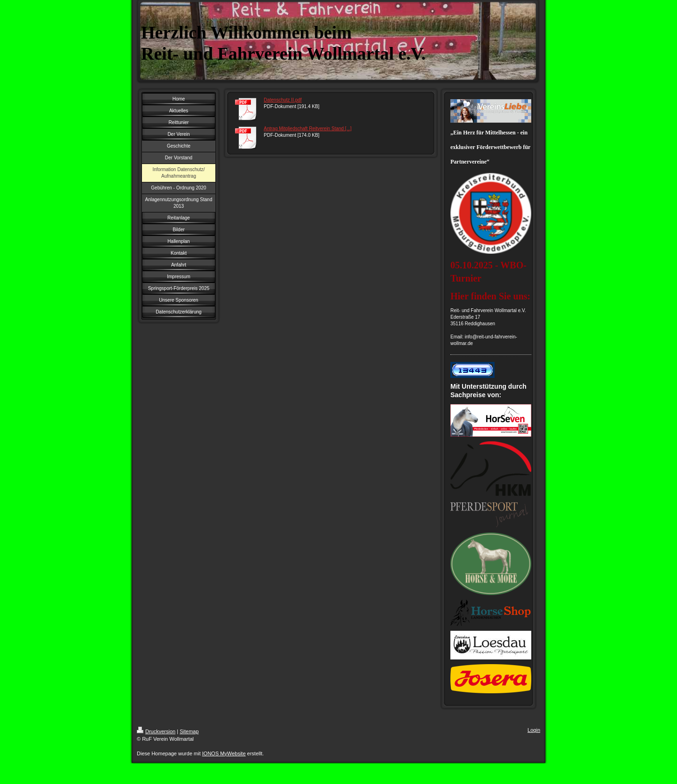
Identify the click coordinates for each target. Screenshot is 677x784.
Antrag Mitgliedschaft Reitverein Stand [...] (308, 129)
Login (534, 730)
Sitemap (189, 731)
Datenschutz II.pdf (283, 100)
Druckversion (156, 731)
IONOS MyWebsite (224, 753)
